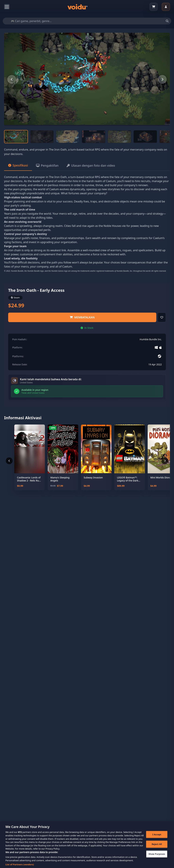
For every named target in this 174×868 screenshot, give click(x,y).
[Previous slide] (12, 79)
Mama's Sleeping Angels (60, 479)
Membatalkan (82, 317)
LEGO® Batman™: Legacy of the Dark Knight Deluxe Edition (129, 479)
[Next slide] (162, 79)
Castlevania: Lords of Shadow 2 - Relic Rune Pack (29, 479)
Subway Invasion (93, 478)
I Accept (157, 837)
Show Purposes (157, 857)
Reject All (157, 847)
